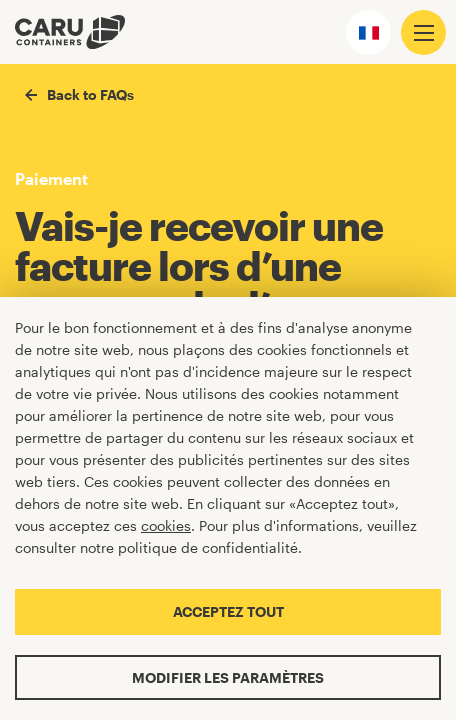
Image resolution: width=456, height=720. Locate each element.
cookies (166, 525)
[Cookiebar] (228, 508)
